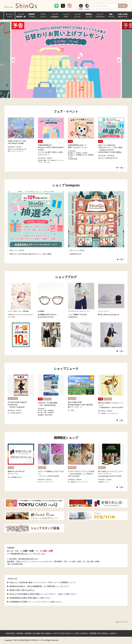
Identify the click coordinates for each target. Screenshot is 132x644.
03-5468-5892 (17, 564)
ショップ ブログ (66, 15)
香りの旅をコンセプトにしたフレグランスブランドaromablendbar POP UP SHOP (111, 474)
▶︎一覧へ (121, 259)
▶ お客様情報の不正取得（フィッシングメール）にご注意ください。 (35, 602)
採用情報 (28, 633)
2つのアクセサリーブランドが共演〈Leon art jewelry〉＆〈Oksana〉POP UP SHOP (81, 474)
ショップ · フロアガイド (100, 15)
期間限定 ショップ (89, 15)
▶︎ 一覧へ (120, 168)
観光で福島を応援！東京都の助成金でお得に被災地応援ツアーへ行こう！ (81, 405)
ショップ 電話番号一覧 (21, 15)
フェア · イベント (43, 15)
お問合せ (113, 633)
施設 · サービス (111, 15)
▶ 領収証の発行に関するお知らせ (21, 590)
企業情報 (20, 633)
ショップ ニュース (77, 15)
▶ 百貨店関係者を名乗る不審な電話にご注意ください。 (30, 598)
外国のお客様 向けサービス (123, 15)
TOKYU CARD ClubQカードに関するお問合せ (71, 633)
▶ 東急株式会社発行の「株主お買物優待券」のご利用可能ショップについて (38, 586)
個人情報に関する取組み (42, 633)
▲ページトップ (122, 622)
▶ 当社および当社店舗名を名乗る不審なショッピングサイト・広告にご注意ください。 (43, 594)
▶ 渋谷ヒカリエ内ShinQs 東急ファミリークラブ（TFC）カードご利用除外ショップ (41, 582)
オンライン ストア (10, 15)
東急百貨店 (10, 633)
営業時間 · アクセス (32, 15)
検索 (124, 6)
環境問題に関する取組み (99, 633)
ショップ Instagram (55, 15)
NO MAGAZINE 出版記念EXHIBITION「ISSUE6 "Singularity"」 (17, 405)
